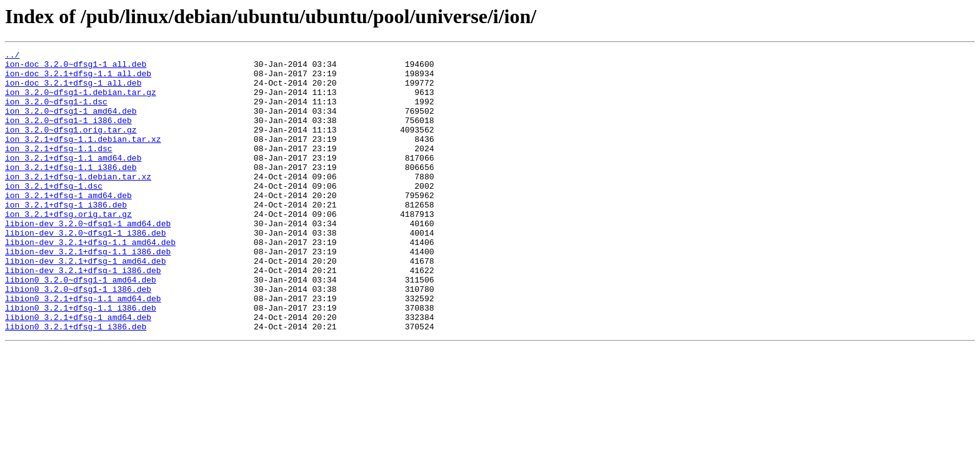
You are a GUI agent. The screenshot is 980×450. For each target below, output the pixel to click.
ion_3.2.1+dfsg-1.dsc (54, 214)
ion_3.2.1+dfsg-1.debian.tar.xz (78, 202)
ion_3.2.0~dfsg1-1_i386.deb (68, 135)
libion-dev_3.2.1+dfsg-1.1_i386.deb (88, 292)
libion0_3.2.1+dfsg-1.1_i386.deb (81, 360)
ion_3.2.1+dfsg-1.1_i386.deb (71, 191)
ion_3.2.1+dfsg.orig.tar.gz (68, 247)
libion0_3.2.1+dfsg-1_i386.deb (76, 382)
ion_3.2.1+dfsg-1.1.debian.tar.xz (83, 157)
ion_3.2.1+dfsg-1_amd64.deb (68, 225)
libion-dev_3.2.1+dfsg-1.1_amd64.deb (90, 281)
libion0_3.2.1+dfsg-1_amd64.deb (78, 371)
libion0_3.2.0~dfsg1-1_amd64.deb (81, 326)
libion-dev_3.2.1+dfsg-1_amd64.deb (85, 304)
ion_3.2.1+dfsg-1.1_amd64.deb (73, 180)
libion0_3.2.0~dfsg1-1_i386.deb (78, 337)
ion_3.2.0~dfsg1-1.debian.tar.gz (81, 101)
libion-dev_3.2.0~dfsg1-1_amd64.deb (88, 259)
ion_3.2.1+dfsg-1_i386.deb (66, 236)
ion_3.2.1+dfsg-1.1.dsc (59, 169)
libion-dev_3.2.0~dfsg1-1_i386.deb (85, 270)
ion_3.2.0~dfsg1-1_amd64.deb (71, 124)
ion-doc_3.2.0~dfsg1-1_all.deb (76, 67)
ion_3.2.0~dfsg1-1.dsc (56, 112)
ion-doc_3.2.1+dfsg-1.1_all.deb (78, 79)
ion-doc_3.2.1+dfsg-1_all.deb (73, 90)
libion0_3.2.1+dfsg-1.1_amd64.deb (83, 349)
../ (12, 56)
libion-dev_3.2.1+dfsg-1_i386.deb (83, 315)
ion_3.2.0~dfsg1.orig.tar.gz (71, 146)
